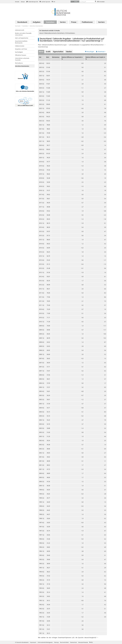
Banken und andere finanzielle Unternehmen (23, 34)
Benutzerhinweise (83, 642)
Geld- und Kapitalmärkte (22, 38)
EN (53, 2)
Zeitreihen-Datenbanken (36, 26)
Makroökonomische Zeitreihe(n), (54, 33)
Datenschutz (73, 642)
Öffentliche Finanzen (21, 55)
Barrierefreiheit (64, 642)
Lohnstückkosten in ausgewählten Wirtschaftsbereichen (86, 45)
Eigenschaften (58, 52)
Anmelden (101, 2)
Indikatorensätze (20, 46)
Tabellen (69, 52)
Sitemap (56, 642)
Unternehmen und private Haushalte (22, 59)
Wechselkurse (19, 63)
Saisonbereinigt (43, 47)
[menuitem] (22, 22)
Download (101, 52)
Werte (41, 52)
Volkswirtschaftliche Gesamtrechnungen (54, 45)
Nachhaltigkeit (19, 52)
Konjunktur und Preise (21, 49)
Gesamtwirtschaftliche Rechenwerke (21, 42)
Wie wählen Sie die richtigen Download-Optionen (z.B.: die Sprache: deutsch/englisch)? (68, 637)
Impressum (33, 642)
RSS (91, 642)
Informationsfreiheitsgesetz (45, 642)
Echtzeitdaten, (70, 33)
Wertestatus (56, 57)
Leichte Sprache (45, 2)
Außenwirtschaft (20, 30)
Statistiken (25, 26)
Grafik (48, 52)
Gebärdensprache (32, 2)
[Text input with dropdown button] (88, 2)
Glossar (23, 2)
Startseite (18, 26)
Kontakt (17, 2)
